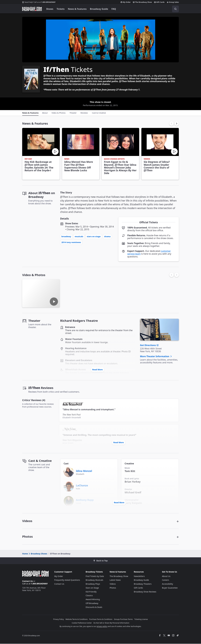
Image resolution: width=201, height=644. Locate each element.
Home (25, 554)
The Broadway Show (142, 2)
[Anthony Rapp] (69, 501)
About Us (166, 576)
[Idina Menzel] (69, 472)
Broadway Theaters (143, 584)
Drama (107, 236)
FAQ (114, 9)
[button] (177, 123)
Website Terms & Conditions (76, 620)
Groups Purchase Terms (123, 620)
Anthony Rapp (85, 500)
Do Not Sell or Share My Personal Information (111, 623)
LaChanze (82, 485)
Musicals (79, 236)
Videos (113, 584)
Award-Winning (93, 600)
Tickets (61, 9)
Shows (50, 9)
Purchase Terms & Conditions (101, 620)
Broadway (66, 236)
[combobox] (163, 9)
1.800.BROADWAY (39, 2)
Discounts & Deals (94, 607)
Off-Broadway (92, 604)
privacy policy (102, 627)
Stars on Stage (94, 236)
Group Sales (173, 2)
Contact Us (27, 581)
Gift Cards (159, 2)
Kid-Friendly (91, 592)
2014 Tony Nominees (71, 242)
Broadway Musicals (94, 580)
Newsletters (139, 576)
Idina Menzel (84, 471)
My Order (126, 2)
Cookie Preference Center (82, 623)
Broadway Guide (99, 9)
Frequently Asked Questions (67, 580)
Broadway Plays (93, 584)
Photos (113, 588)
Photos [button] (27, 537)
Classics (89, 596)
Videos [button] (27, 521)
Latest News (115, 580)
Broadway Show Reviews (145, 592)
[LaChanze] (69, 486)
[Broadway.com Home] (32, 9)
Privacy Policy (59, 620)
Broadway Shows (38, 554)
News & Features (77, 9)
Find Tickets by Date (95, 576)
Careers (165, 580)
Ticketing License (141, 620)
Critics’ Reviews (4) (34, 400)
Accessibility (167, 584)
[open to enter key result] (175, 9)
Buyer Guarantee (170, 588)
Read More (97, 370)
